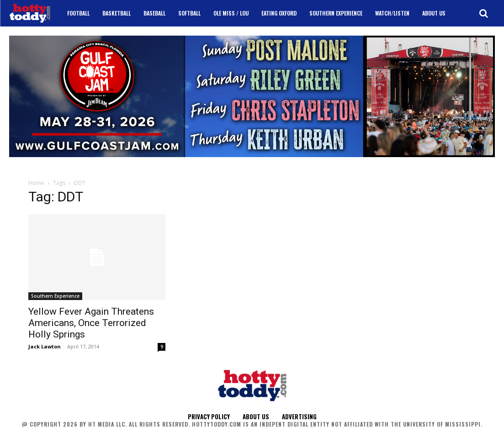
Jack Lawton (45, 346)
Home (36, 183)
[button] (483, 13)
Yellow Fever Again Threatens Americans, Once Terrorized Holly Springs (91, 323)
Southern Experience (55, 296)
